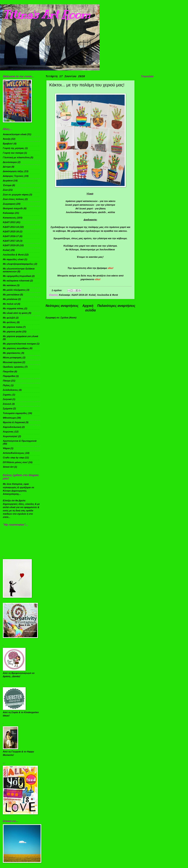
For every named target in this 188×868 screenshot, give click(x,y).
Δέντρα (7, 167)
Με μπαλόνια (10, 299)
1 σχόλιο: (57, 290)
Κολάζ (92, 295)
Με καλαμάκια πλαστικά (16, 281)
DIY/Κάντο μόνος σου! (15, 462)
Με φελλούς (9, 322)
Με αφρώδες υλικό (13, 259)
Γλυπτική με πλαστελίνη (16, 157)
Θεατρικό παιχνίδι (13, 208)
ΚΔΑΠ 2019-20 (79, 295)
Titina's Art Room (46, 15)
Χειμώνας (8, 432)
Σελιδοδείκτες (10, 390)
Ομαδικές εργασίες (13, 367)
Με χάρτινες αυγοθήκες (16, 348)
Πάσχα (7, 381)
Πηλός (6, 385)
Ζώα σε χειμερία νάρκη (16, 195)
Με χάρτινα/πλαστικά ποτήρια (19, 344)
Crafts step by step (13, 458)
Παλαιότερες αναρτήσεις (116, 306)
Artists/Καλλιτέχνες (14, 453)
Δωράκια (8, 181)
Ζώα (5, 190)
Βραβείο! (8, 144)
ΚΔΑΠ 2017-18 (11, 241)
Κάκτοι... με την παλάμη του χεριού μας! (87, 85)
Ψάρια (6, 448)
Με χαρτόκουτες (12, 353)
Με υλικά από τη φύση (15, 313)
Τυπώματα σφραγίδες (15, 413)
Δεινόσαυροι (10, 162)
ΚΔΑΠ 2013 (9, 222)
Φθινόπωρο (9, 418)
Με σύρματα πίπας (13, 308)
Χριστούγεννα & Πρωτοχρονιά (20, 441)
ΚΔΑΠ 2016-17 (11, 236)
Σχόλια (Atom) (68, 318)
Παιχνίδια (8, 372)
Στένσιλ (7, 404)
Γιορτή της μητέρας (14, 148)
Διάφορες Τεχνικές (13, 176)
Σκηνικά (7, 399)
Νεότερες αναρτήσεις (62, 306)
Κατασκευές (10, 218)
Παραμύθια (9, 376)
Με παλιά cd (10, 304)
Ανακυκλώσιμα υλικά (15, 134)
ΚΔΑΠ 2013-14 (11, 227)
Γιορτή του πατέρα (13, 153)
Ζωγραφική (9, 204)
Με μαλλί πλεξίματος (14, 290)
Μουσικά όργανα (12, 362)
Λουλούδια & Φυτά (107, 295)
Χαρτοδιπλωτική (12, 427)
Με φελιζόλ (9, 318)
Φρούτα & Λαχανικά (14, 422)
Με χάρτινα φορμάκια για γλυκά (21, 336)
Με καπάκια (9, 285)
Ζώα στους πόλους (13, 199)
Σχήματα (8, 409)
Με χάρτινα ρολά (12, 332)
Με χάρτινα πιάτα (12, 327)
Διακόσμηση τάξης (13, 171)
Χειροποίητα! (10, 436)
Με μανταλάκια (11, 295)
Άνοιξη (7, 139)
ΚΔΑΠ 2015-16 (11, 232)
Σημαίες (7, 395)
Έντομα (7, 185)
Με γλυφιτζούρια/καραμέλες (18, 264)
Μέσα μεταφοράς (12, 358)
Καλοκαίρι (65, 295)
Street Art (8, 467)
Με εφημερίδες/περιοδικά (17, 276)
